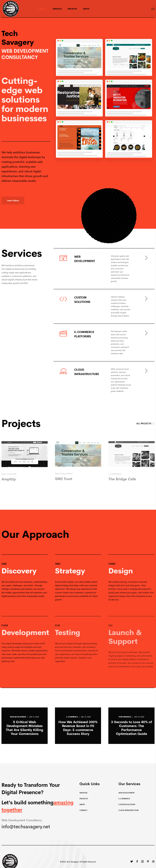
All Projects (145, 424)
